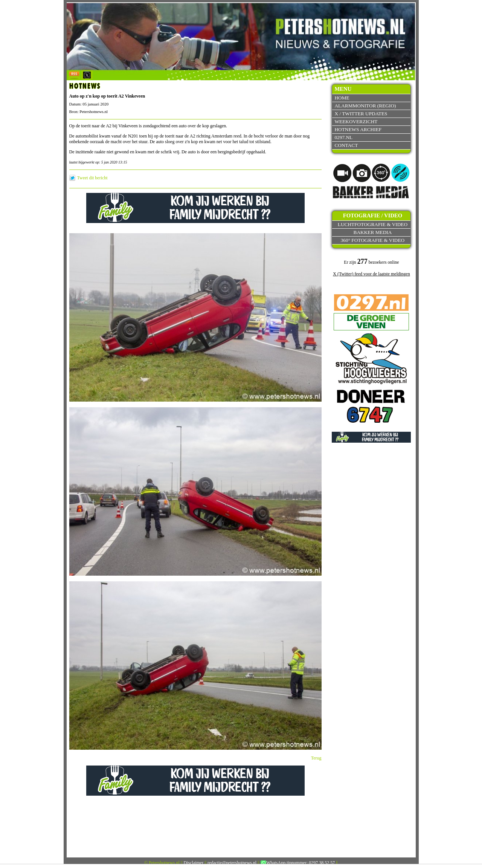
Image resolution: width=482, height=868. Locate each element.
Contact (346, 145)
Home (342, 98)
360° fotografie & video (373, 240)
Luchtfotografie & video (373, 224)
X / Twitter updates (361, 114)
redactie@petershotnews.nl (232, 863)
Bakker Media (373, 232)
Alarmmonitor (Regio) (365, 106)
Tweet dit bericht (92, 178)
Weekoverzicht (356, 121)
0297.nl (343, 137)
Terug (316, 758)
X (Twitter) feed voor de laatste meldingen (371, 274)
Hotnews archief (358, 129)
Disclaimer (194, 863)
